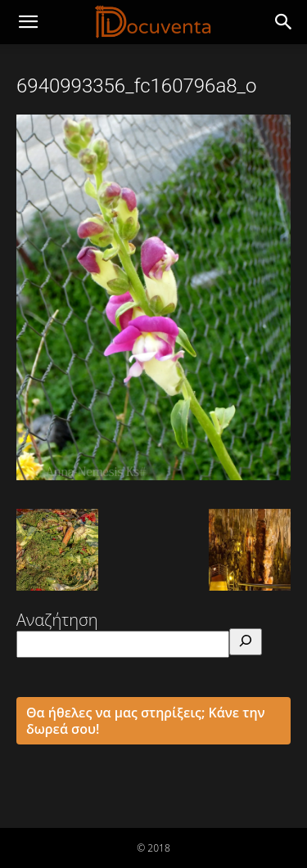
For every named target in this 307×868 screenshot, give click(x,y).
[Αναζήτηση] (246, 642)
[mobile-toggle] (28, 22)
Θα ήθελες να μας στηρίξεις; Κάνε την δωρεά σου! (146, 721)
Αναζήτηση (57, 620)
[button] (284, 22)
